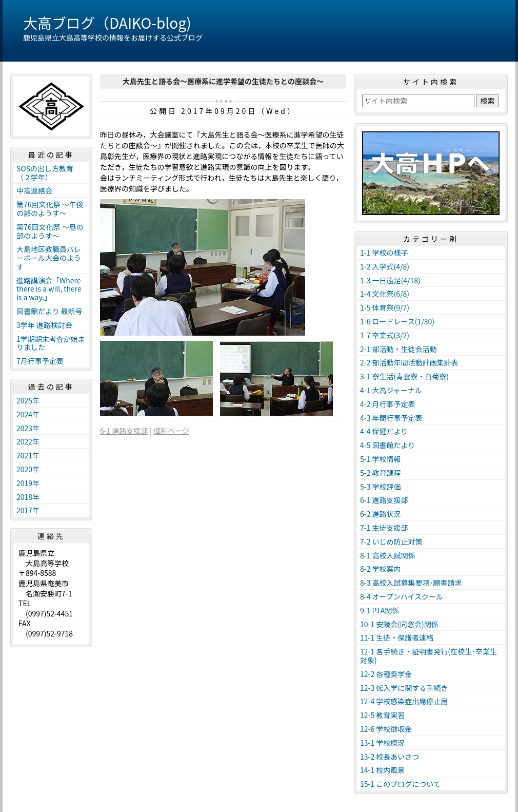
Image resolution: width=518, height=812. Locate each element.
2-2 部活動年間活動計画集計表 (409, 362)
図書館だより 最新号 (49, 311)
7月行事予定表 (40, 361)
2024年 (28, 414)
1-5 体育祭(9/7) (385, 307)
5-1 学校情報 (381, 459)
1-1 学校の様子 (384, 253)
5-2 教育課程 (381, 473)
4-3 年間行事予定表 (391, 418)
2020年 (28, 469)
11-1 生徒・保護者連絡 (397, 637)
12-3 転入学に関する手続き (404, 688)
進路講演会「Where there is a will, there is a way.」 (49, 289)
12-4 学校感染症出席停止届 (404, 701)
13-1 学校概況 (382, 743)
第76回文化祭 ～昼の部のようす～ (50, 231)
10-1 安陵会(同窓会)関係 (399, 624)
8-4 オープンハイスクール (402, 596)
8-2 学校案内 (381, 569)
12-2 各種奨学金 (386, 674)
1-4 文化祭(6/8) (385, 294)
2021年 (28, 455)
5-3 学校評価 (381, 487)
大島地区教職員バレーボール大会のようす (49, 258)
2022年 (28, 441)
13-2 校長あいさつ (390, 757)
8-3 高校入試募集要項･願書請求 (411, 583)
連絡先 (51, 536)
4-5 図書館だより (387, 445)
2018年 (28, 497)
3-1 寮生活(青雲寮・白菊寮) (404, 376)
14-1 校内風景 (382, 770)
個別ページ (171, 431)
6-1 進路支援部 (124, 431)
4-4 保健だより (384, 431)
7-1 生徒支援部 (384, 528)
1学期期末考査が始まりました (51, 343)
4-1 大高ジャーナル (391, 390)
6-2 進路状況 (381, 514)
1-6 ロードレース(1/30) (397, 321)
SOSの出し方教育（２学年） (45, 173)
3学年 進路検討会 (44, 325)
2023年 (28, 428)
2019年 (28, 483)
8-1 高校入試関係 (388, 555)
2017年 (28, 510)
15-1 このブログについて (400, 784)
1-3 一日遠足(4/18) (390, 280)
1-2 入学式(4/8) (385, 266)
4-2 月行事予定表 (388, 404)
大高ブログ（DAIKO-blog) (107, 23)
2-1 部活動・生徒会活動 (399, 349)
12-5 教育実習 (382, 715)
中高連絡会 (34, 190)
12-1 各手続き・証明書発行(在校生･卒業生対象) (429, 656)
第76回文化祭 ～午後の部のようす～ (50, 209)
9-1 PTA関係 (380, 610)
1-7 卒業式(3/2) (385, 335)
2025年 (28, 400)
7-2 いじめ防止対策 (391, 542)
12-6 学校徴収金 (386, 729)
